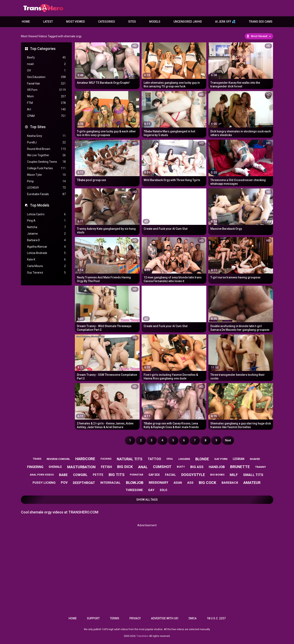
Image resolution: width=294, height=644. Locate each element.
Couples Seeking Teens (46, 162)
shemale (55, 467)
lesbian (239, 459)
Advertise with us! (165, 618)
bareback (230, 483)
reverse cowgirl (58, 459)
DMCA (193, 618)
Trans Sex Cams (261, 22)
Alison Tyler (46, 175)
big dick (125, 467)
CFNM (46, 116)
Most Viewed (75, 22)
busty (181, 467)
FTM (46, 103)
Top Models (40, 205)
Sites (132, 22)
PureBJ (46, 142)
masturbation (81, 467)
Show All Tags (147, 500)
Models (155, 22)
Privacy (135, 618)
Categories (107, 22)
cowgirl (80, 475)
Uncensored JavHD (188, 22)
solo (163, 490)
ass (190, 483)
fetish (106, 467)
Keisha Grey (46, 136)
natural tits (130, 459)
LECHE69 (46, 188)
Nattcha (46, 227)
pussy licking (44, 483)
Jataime (46, 234)
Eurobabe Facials (46, 194)
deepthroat (84, 483)
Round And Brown (46, 149)
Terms (115, 618)
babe (63, 475)
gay (151, 490)
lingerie (184, 459)
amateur (252, 483)
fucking (106, 459)
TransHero (142, 636)
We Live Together (46, 155)
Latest (48, 22)
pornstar (137, 475)
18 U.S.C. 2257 (216, 618)
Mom (46, 96)
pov (64, 483)
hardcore (85, 459)
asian (178, 483)
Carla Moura (46, 266)
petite (98, 475)
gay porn (221, 459)
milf (234, 475)
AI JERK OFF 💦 (225, 22)
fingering (35, 467)
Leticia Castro (46, 214)
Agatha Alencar (46, 247)
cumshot (162, 467)
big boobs (217, 475)
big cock (208, 483)
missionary (158, 483)
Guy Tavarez (46, 273)
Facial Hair (46, 84)
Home (26, 22)
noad (46, 64)
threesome (134, 490)
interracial (110, 483)
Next (228, 440)
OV (46, 71)
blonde (202, 459)
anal (143, 467)
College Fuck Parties (46, 168)
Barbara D (46, 240)
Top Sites (38, 127)
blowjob (135, 483)
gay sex (154, 475)
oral (170, 459)
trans (37, 459)
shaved (255, 459)
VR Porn (46, 90)
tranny (261, 467)
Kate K (46, 260)
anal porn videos (42, 475)
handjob (217, 467)
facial (170, 475)
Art (46, 109)
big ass (197, 467)
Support (93, 618)
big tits (117, 475)
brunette (240, 467)
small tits (253, 475)
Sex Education (46, 77)
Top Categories (43, 49)
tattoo (154, 459)
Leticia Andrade (46, 253)
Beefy (46, 58)
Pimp (46, 181)
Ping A (46, 221)
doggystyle (193, 475)
